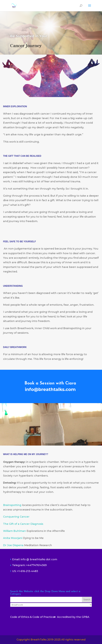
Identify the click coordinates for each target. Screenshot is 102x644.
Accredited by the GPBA (73, 617)
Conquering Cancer (16, 517)
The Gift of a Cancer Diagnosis (23, 524)
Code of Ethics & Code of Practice (32, 617)
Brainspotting (12, 505)
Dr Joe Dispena (13, 545)
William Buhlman (15, 531)
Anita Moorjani (13, 538)
